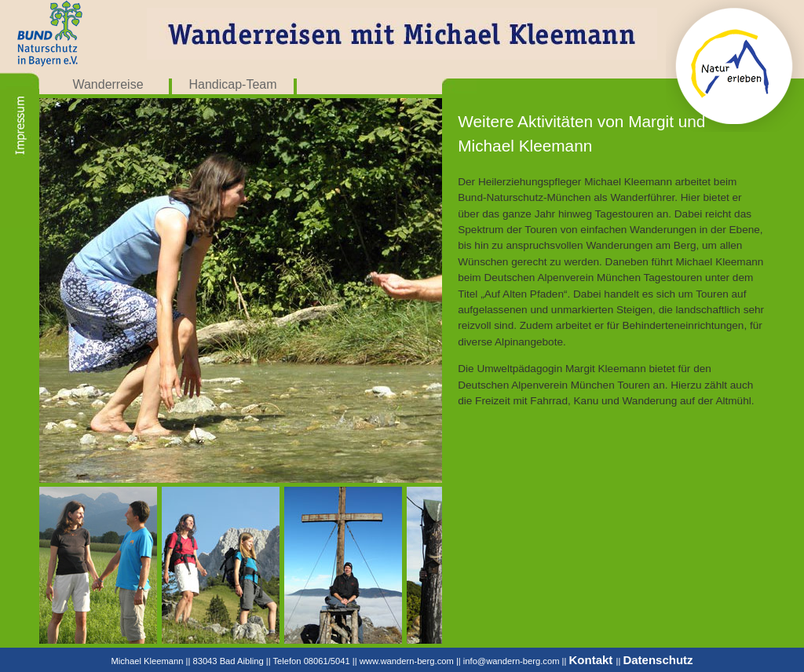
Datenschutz (658, 660)
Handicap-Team (232, 84)
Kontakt (593, 660)
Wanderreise (108, 84)
